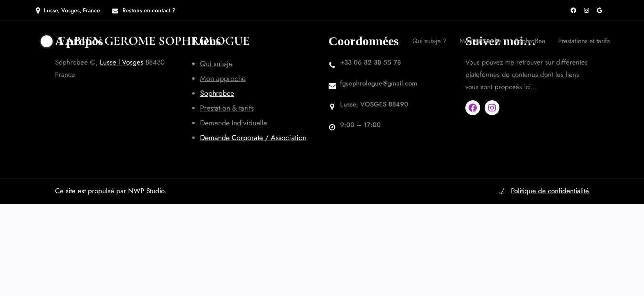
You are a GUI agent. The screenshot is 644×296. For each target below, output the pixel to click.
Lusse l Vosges (122, 62)
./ (501, 191)
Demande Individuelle (233, 123)
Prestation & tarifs (227, 108)
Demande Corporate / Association (253, 138)
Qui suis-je (216, 64)
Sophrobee (217, 93)
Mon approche (223, 79)
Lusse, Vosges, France (72, 10)
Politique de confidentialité (550, 191)
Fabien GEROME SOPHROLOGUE (154, 41)
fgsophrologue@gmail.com (379, 83)
